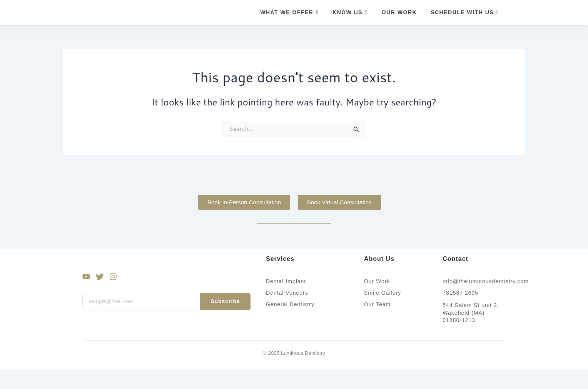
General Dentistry (290, 304)
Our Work (377, 281)
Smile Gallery (383, 293)
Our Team (377, 304)
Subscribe (225, 301)
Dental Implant (286, 281)
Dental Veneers (287, 293)
